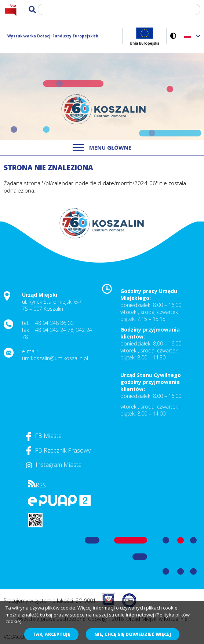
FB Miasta (44, 436)
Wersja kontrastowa (173, 36)
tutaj (46, 615)
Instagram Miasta (54, 465)
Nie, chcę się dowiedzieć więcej (133, 634)
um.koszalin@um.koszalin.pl (55, 358)
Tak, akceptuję (51, 634)
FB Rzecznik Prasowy (58, 450)
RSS (37, 485)
